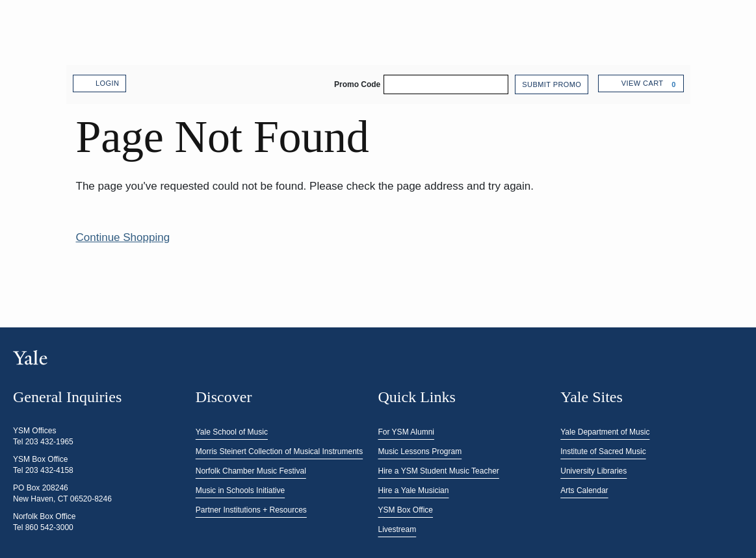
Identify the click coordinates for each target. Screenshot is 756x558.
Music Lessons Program (420, 451)
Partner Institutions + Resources (251, 510)
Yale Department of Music (605, 432)
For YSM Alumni (406, 432)
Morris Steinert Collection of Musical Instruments (279, 451)
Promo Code (357, 84)
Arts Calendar (584, 490)
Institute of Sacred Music (603, 451)
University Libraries (593, 471)
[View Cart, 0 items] (641, 83)
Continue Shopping (123, 237)
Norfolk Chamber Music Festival (251, 471)
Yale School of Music (232, 432)
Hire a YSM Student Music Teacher (439, 471)
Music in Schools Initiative (240, 490)
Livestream (398, 529)
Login (100, 84)
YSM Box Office (406, 510)
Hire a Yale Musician (414, 490)
